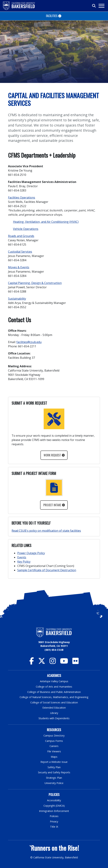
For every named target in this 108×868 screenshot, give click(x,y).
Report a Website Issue (54, 762)
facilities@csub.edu (29, 342)
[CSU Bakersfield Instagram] (53, 663)
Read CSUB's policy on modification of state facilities (46, 531)
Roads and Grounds (21, 236)
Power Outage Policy (31, 553)
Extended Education (54, 708)
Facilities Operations (22, 198)
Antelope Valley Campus (54, 681)
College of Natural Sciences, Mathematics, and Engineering (54, 697)
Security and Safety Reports (54, 772)
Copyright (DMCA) (54, 806)
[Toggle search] (94, 6)
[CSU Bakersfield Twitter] (42, 663)
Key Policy (24, 562)
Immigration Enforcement (54, 811)
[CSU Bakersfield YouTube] (64, 663)
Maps (54, 757)
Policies (54, 816)
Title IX (54, 827)
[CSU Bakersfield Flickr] (75, 663)
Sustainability (17, 299)
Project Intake (52, 505)
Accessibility (54, 800)
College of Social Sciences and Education (54, 702)
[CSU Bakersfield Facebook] (32, 663)
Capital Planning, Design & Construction (35, 283)
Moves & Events (19, 267)
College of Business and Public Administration (54, 692)
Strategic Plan (54, 778)
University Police (54, 783)
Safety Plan (54, 767)
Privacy (54, 821)
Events (22, 557)
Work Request (52, 455)
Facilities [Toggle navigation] (52, 16)
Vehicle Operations (26, 229)
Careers (54, 746)
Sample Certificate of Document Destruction (47, 570)
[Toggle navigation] (101, 6)
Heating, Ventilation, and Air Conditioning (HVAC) (46, 222)
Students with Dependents (54, 718)
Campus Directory (54, 736)
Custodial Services (20, 252)
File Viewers (54, 751)
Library (54, 713)
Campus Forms (54, 741)
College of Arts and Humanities (54, 687)
